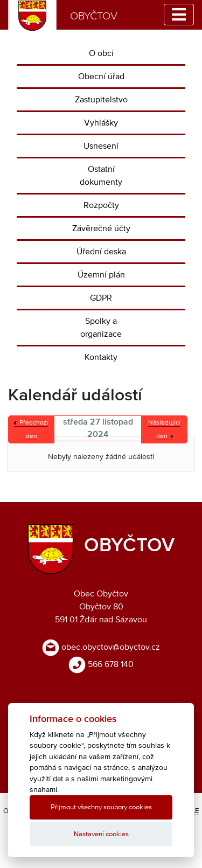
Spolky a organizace (101, 328)
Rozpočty (101, 205)
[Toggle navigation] (179, 15)
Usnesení (101, 146)
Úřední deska (101, 252)
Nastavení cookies (101, 834)
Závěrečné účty (101, 228)
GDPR (101, 298)
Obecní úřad (101, 77)
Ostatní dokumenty (101, 176)
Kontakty (101, 357)
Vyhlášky (101, 123)
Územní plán (101, 275)
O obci (101, 53)
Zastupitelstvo (101, 100)
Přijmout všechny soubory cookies (101, 807)
